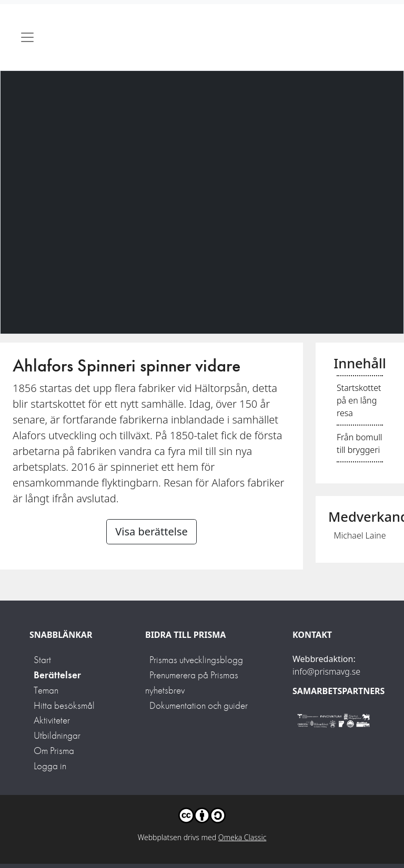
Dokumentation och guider (199, 705)
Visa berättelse (151, 531)
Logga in (50, 766)
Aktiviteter (52, 720)
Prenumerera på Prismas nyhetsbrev (192, 683)
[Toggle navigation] (27, 37)
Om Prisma (54, 751)
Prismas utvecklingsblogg (196, 660)
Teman (46, 690)
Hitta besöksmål (64, 705)
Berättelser (57, 675)
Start (42, 660)
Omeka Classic (243, 837)
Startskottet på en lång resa (359, 400)
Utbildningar (57, 735)
